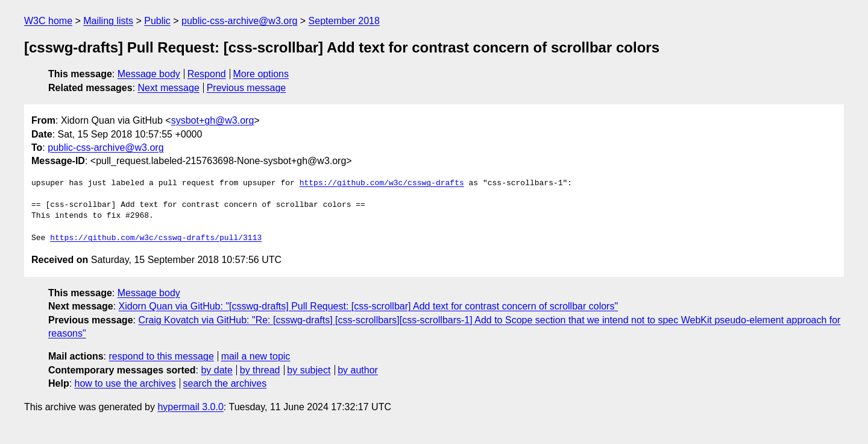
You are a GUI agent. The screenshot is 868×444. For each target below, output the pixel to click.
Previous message (247, 88)
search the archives (225, 383)
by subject (309, 370)
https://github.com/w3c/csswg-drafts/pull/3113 (156, 238)
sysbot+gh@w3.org (213, 120)
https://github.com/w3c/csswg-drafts (382, 183)
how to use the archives (125, 383)
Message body (149, 74)
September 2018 (344, 21)
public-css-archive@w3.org (239, 21)
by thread (260, 370)
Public (157, 21)
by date (216, 370)
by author (358, 370)
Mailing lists (108, 21)
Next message (169, 88)
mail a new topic (256, 356)
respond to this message (161, 356)
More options (261, 74)
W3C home (48, 21)
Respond (207, 74)
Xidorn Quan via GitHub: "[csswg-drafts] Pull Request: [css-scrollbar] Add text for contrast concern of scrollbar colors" (369, 306)
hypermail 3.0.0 (190, 407)
